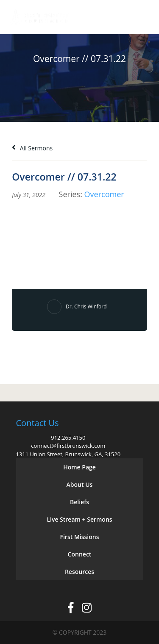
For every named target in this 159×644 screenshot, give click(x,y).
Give (117, 17)
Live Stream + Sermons (79, 519)
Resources (79, 572)
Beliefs (79, 502)
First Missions (80, 537)
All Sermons (32, 148)
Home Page (79, 467)
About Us (80, 484)
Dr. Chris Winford (86, 306)
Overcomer (104, 194)
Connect (80, 554)
